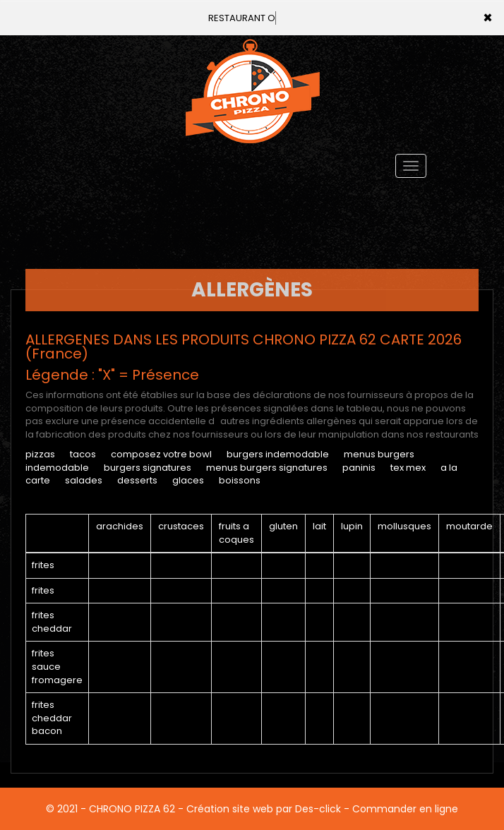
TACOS (83, 454)
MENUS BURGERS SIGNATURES (267, 468)
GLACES (188, 480)
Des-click (318, 809)
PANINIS (359, 468)
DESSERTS (137, 480)
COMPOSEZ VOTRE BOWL (161, 454)
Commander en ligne (405, 809)
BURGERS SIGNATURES (148, 468)
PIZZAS (40, 454)
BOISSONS (240, 480)
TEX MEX (408, 468)
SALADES (84, 480)
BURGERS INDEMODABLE (278, 454)
